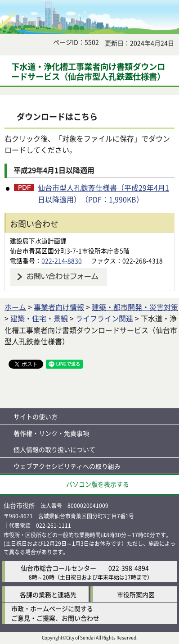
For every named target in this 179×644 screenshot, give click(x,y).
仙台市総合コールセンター (58, 568)
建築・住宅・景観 (39, 318)
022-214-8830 (62, 260)
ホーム (15, 307)
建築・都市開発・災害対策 (135, 307)
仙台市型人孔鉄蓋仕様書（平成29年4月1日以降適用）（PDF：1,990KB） (103, 193)
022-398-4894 (129, 568)
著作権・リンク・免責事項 (51, 433)
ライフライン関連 (104, 318)
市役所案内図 (136, 594)
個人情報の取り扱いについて (54, 449)
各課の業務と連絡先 (48, 594)
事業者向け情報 (59, 307)
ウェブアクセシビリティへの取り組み (67, 466)
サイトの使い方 (36, 416)
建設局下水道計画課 (38, 241)
